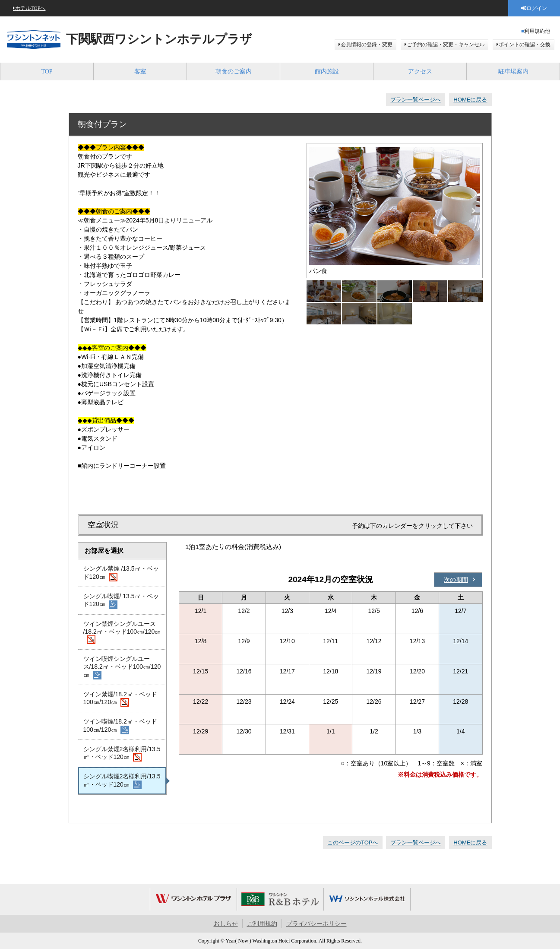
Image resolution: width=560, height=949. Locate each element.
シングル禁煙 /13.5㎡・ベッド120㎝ (121, 573)
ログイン (537, 8)
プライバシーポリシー (316, 924)
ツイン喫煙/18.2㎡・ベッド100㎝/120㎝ (120, 726)
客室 (140, 71)
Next (474, 211)
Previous (316, 211)
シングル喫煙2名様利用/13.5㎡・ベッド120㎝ (122, 781)
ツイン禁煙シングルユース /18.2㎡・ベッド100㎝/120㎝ (122, 632)
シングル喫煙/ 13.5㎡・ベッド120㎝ (121, 601)
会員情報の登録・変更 (367, 44)
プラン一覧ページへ (416, 100)
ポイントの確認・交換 (525, 44)
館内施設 (327, 71)
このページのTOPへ (353, 843)
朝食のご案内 (234, 71)
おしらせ (226, 924)
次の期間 (456, 580)
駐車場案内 (513, 71)
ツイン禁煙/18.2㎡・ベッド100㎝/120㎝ (120, 699)
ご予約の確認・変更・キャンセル (446, 44)
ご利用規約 (262, 924)
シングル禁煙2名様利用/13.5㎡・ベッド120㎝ (122, 754)
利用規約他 (537, 31)
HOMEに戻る (470, 100)
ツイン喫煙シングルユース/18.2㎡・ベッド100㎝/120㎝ (122, 667)
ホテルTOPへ (30, 8)
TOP (47, 71)
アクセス (420, 71)
